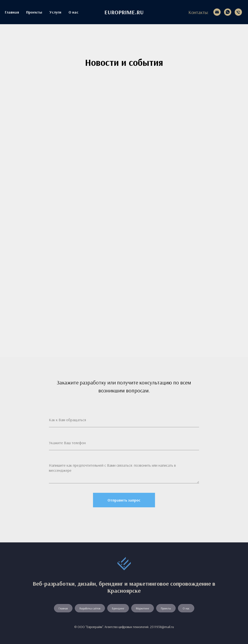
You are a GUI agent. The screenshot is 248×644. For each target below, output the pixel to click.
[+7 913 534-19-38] (238, 12)
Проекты (34, 12)
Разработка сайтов (90, 608)
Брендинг (118, 608)
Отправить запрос (124, 500)
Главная (12, 12)
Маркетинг (143, 608)
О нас (74, 12)
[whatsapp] (228, 12)
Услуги (55, 12)
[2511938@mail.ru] (217, 12)
